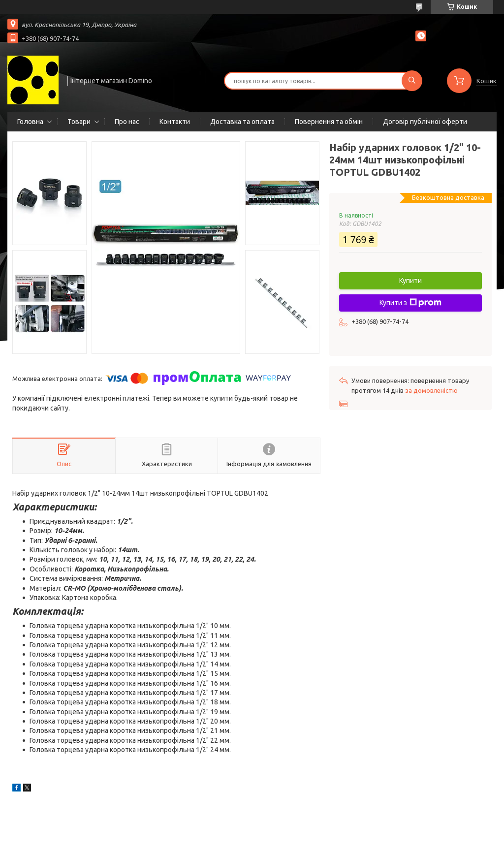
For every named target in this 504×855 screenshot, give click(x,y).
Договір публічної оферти (425, 122)
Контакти (175, 122)
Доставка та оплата (242, 122)
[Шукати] (412, 81)
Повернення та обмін (329, 122)
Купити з (410, 303)
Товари (79, 122)
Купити (410, 281)
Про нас (127, 122)
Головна (30, 122)
